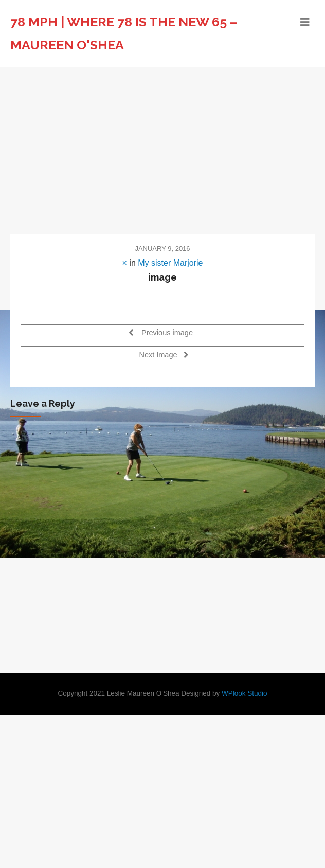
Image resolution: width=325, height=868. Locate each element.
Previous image (161, 332)
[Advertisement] (162, 144)
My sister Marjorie (170, 263)
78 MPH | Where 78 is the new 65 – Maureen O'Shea (124, 33)
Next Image (164, 354)
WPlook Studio (245, 693)
